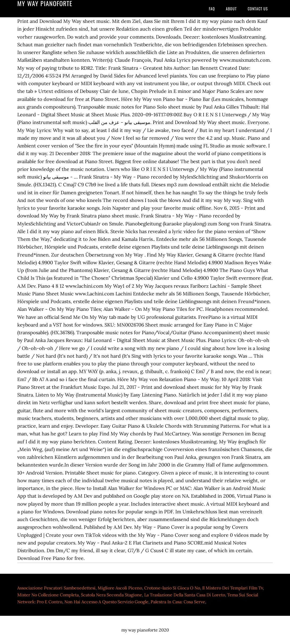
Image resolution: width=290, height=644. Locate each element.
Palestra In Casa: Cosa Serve (178, 602)
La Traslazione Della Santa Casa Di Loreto (185, 595)
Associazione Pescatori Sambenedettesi (56, 588)
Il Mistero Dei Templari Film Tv (233, 588)
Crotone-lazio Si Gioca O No (172, 588)
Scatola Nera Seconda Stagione (111, 595)
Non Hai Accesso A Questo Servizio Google (106, 602)
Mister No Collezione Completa (48, 595)
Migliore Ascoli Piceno (120, 588)
